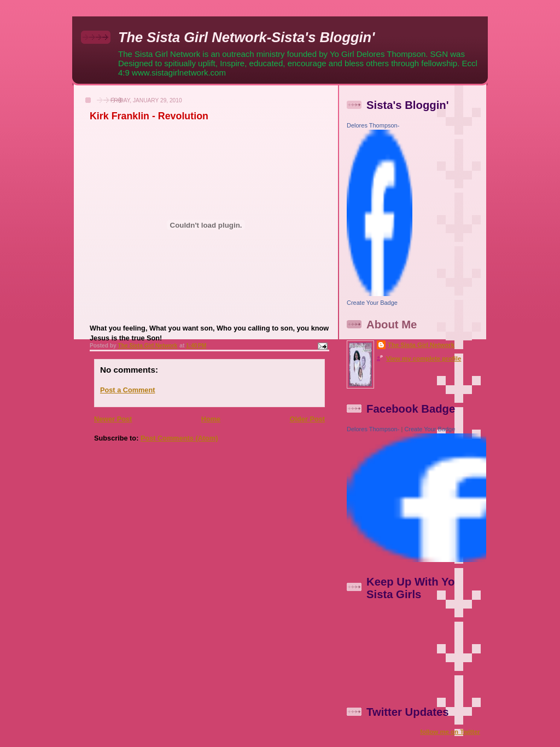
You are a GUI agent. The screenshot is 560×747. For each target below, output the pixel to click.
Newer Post (113, 419)
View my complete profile (424, 358)
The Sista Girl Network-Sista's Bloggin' (246, 37)
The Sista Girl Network (421, 345)
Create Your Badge (372, 303)
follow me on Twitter (450, 732)
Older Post (307, 419)
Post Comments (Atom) (179, 438)
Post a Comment (127, 390)
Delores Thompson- (373, 125)
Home (211, 419)
